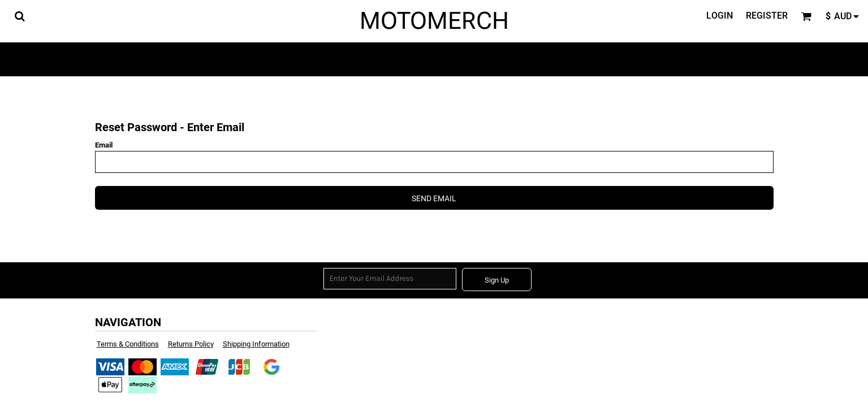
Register (767, 16)
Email (104, 145)
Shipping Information (256, 344)
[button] (20, 16)
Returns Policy (191, 344)
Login (720, 16)
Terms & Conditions (128, 344)
